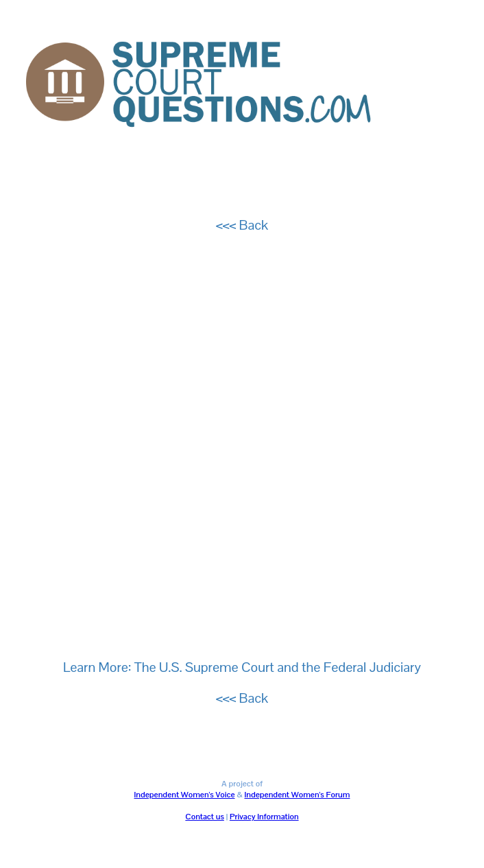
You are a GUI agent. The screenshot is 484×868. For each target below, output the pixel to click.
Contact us (205, 817)
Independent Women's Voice (185, 795)
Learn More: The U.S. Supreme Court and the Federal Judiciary (242, 667)
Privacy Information (264, 817)
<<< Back (242, 225)
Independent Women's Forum (297, 795)
